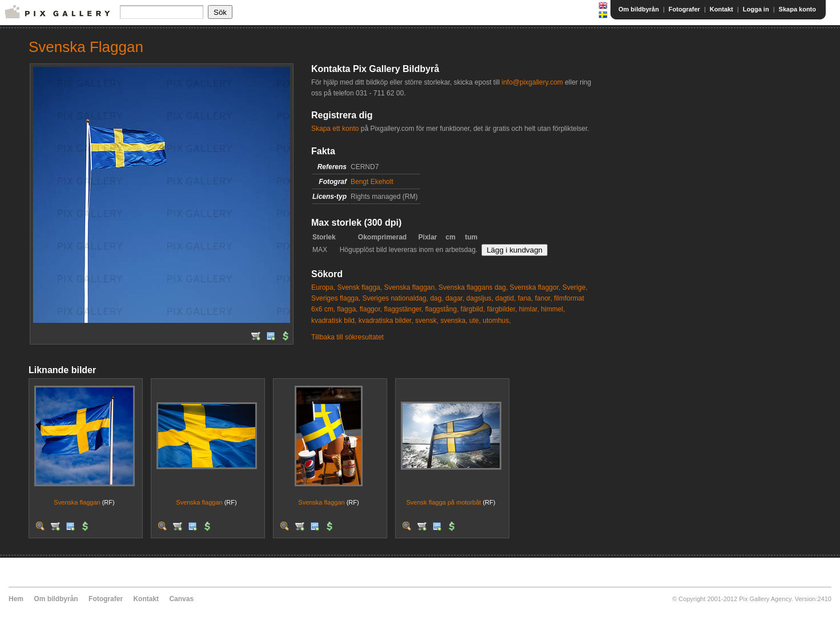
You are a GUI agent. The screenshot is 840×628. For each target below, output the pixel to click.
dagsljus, (480, 298)
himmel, (553, 309)
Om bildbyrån (639, 9)
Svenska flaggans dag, (473, 287)
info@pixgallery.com (532, 82)
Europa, (323, 287)
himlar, (529, 309)
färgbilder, (502, 309)
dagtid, (505, 298)
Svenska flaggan (77, 502)
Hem (16, 599)
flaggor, (371, 309)
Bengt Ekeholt (372, 182)
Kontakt (722, 9)
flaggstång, (442, 309)
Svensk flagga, (359, 287)
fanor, (544, 298)
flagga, (347, 309)
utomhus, (497, 321)
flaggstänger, (403, 309)
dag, (437, 298)
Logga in (756, 9)
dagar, (455, 298)
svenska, (454, 321)
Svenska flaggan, (410, 287)
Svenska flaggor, (535, 287)
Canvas (181, 599)
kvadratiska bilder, (386, 321)
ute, (475, 321)
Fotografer (684, 9)
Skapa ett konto (335, 129)
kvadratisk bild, (334, 321)
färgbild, (473, 309)
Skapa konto (797, 9)
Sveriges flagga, (336, 298)
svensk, (427, 321)
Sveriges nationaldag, (395, 298)
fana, (526, 298)
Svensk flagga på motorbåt (444, 502)
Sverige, (575, 287)
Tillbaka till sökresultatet (347, 337)
